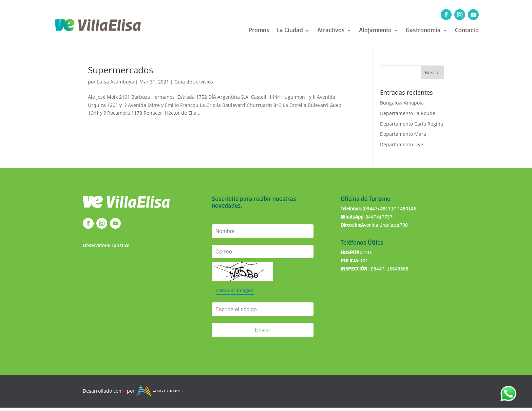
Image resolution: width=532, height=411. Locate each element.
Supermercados (120, 70)
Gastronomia (423, 31)
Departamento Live (402, 144)
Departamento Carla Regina (412, 124)
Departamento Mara (403, 134)
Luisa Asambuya (116, 82)
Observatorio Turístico (106, 246)
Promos (259, 31)
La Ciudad (290, 31)
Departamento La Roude (408, 113)
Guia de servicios (194, 82)
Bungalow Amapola (402, 103)
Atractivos (331, 31)
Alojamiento (375, 31)
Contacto (467, 31)
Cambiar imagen (235, 290)
